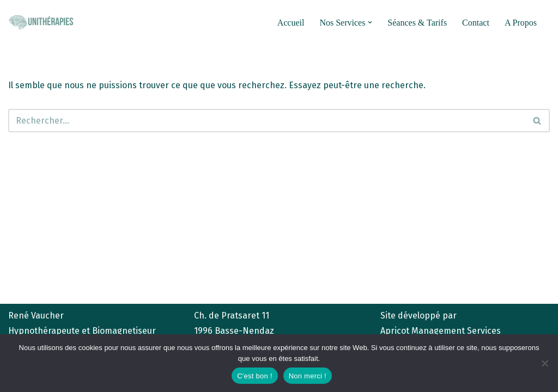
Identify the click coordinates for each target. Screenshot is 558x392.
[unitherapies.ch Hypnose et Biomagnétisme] (41, 22)
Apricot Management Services (441, 331)
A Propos (521, 23)
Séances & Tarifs (417, 23)
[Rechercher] (267, 121)
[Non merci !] (544, 363)
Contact (476, 23)
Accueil (291, 23)
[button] (370, 22)
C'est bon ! (255, 376)
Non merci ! (308, 376)
